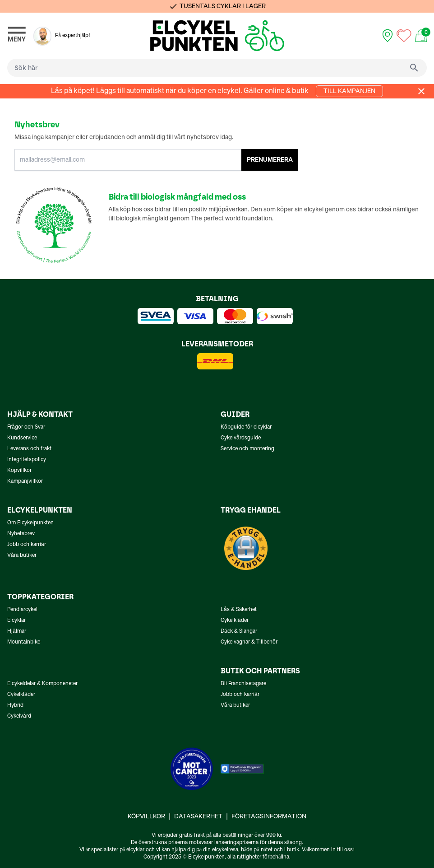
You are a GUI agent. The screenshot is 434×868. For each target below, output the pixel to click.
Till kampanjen (349, 91)
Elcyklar (16, 621)
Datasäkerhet (198, 817)
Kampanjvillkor (25, 481)
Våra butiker (22, 555)
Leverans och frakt (29, 449)
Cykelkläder (235, 621)
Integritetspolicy (27, 460)
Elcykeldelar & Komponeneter (42, 684)
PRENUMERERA (270, 160)
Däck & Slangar (239, 631)
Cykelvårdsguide (241, 438)
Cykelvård (19, 716)
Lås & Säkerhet (239, 610)
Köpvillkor (19, 471)
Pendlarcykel (22, 610)
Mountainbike (24, 642)
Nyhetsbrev (21, 534)
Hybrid (15, 705)
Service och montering (247, 449)
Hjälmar (17, 631)
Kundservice (22, 438)
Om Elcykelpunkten (30, 523)
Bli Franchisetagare (243, 684)
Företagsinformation (269, 817)
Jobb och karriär (27, 545)
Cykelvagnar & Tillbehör (249, 642)
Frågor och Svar (26, 427)
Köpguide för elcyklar (246, 427)
